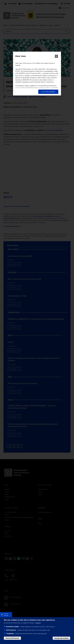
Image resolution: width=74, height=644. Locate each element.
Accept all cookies (61, 638)
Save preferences (12, 638)
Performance (11, 630)
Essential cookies (13, 627)
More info (38, 623)
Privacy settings (6, 615)
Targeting (10, 634)
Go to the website (48, 92)
